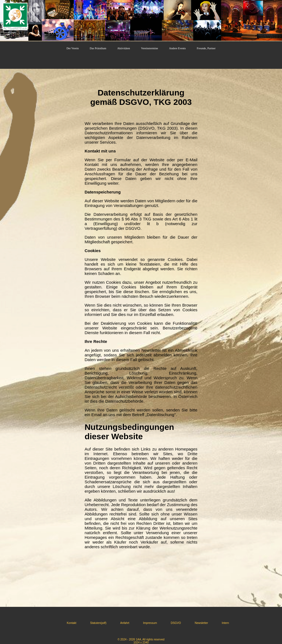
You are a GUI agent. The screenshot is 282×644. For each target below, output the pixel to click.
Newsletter (201, 623)
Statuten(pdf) (98, 623)
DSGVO (176, 623)
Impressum (150, 623)
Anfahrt (125, 623)
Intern (225, 623)
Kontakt (72, 623)
